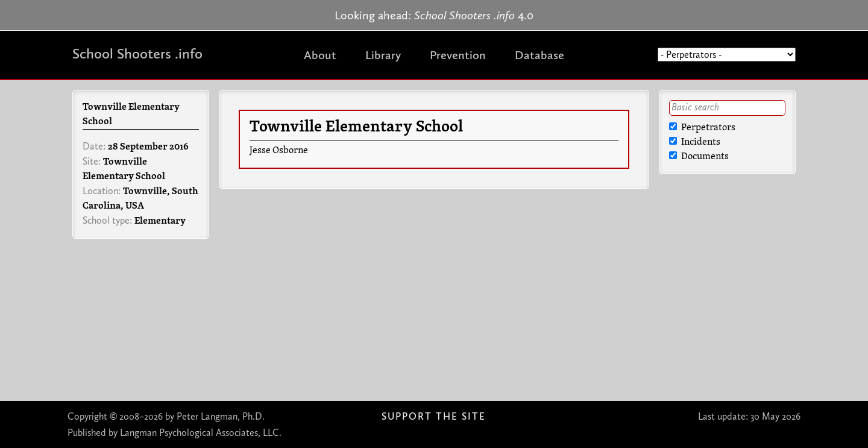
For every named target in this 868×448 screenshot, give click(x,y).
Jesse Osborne (279, 151)
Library (383, 55)
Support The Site (434, 416)
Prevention (458, 55)
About (320, 55)
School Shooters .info (137, 53)
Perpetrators (702, 128)
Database (539, 55)
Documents (699, 157)
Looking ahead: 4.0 (434, 15)
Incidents (695, 142)
